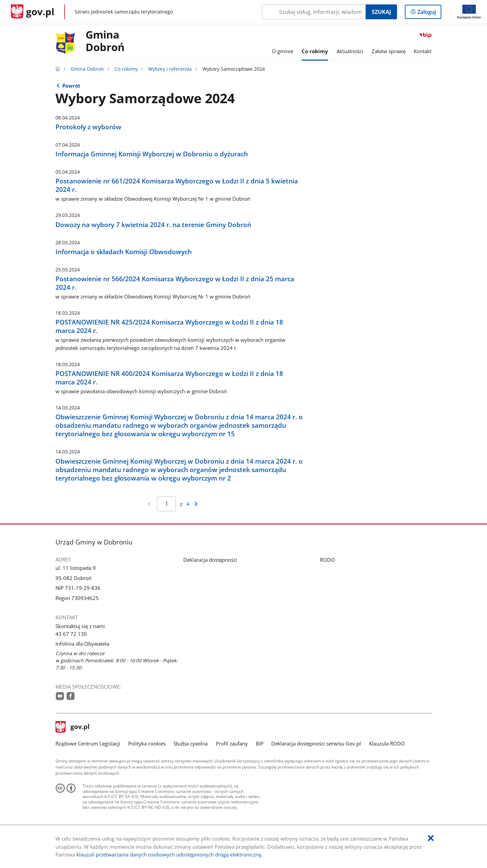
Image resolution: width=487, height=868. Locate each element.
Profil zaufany (232, 743)
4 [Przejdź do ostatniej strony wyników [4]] (188, 504)
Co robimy (126, 69)
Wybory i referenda (170, 69)
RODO (327, 560)
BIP (260, 743)
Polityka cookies (147, 743)
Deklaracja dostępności (210, 560)
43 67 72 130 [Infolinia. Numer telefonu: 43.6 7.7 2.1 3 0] (71, 634)
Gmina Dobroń (105, 41)
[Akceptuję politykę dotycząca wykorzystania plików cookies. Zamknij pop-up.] (431, 838)
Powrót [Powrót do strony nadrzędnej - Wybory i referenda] (71, 86)
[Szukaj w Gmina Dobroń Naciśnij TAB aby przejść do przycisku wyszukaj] (314, 12)
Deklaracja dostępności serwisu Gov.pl (316, 743)
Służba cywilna (191, 743)
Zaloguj (429, 13)
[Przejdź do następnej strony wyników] (196, 504)
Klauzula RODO (387, 743)
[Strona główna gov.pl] (33, 12)
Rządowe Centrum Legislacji (88, 743)
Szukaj (381, 12)
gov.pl (73, 727)
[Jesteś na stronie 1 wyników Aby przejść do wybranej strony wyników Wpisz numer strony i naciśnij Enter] (166, 504)
